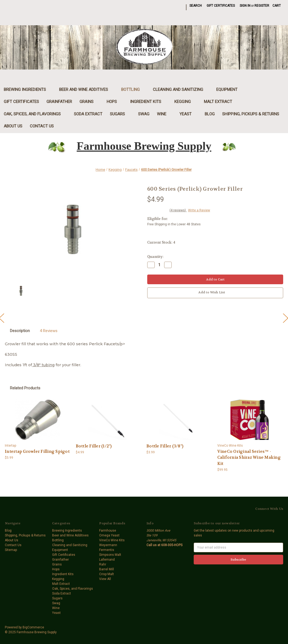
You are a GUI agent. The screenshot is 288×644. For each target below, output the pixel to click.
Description (20, 331)
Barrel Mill (107, 569)
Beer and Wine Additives (86, 90)
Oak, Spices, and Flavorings (35, 114)
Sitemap (11, 550)
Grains (89, 102)
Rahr (103, 564)
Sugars (120, 114)
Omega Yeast (109, 535)
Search (196, 6)
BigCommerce (33, 627)
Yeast (188, 114)
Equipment (230, 90)
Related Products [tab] (25, 388)
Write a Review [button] (199, 210)
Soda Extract (88, 114)
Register (262, 6)
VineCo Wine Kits (112, 540)
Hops (115, 102)
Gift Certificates (221, 6)
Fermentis (107, 550)
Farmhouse (108, 531)
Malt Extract (221, 102)
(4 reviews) (178, 210)
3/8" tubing (43, 365)
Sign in (245, 6)
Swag (144, 114)
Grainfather (59, 102)
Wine (164, 114)
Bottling (133, 90)
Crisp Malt (107, 574)
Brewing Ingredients (28, 90)
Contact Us (42, 126)
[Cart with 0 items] (277, 6)
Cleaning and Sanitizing (181, 90)
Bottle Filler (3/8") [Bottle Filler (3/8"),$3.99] (165, 446)
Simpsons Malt (110, 555)
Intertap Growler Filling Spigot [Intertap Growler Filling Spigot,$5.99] (37, 451)
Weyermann (108, 545)
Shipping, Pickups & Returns (251, 114)
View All (105, 579)
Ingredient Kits (148, 102)
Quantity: (155, 257)
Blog (210, 114)
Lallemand (107, 560)
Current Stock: (161, 242)
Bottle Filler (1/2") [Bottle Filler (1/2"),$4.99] (94, 446)
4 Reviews (49, 331)
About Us (13, 126)
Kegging (185, 102)
